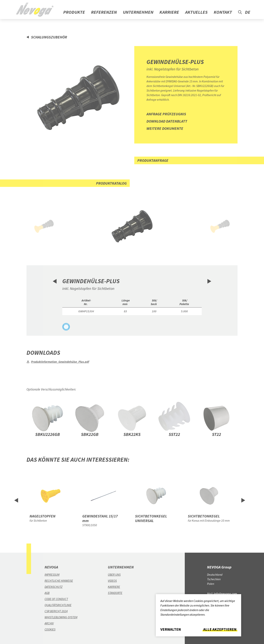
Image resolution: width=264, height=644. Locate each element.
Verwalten (171, 629)
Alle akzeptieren (220, 629)
